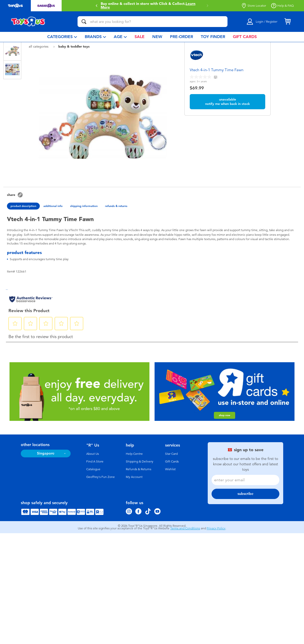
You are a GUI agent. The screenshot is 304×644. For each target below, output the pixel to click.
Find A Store (95, 461)
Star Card (171, 454)
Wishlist (170, 469)
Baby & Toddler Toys (74, 46)
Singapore (46, 453)
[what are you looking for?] (153, 22)
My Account (134, 477)
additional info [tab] (53, 206)
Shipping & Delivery (140, 461)
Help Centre (134, 454)
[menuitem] (62, 37)
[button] (97, 6)
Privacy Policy (216, 528)
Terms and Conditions (185, 528)
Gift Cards (172, 461)
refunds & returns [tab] (116, 206)
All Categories (39, 46)
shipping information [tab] (84, 206)
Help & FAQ (282, 6)
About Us (93, 454)
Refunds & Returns (139, 469)
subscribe (245, 494)
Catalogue (93, 469)
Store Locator (254, 6)
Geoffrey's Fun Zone (101, 477)
